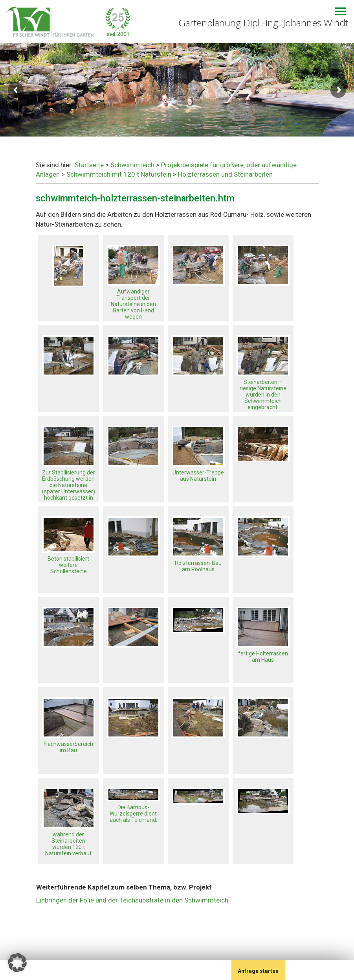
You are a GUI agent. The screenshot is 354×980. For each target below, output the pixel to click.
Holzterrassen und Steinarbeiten (225, 174)
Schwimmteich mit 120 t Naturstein (119, 174)
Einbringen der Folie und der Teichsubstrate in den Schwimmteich (132, 900)
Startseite (89, 165)
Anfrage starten (258, 971)
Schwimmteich (132, 165)
